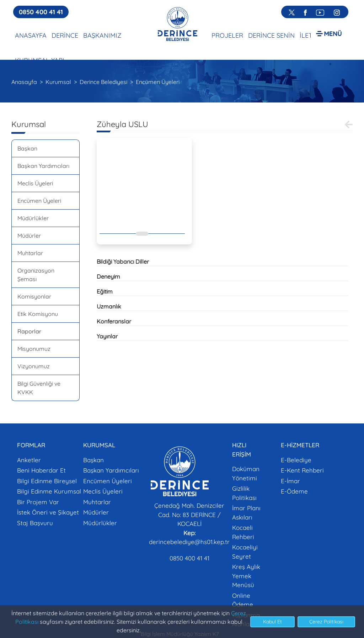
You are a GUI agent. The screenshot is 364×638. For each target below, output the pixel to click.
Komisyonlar (34, 296)
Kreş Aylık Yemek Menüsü (246, 576)
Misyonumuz (34, 349)
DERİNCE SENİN (271, 35)
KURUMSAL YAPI (40, 60)
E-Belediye (296, 460)
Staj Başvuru (35, 523)
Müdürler (29, 236)
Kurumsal (58, 82)
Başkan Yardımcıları (43, 166)
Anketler (29, 460)
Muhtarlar (30, 253)
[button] (329, 33)
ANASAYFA (31, 35)
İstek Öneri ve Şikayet (48, 512)
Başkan (27, 148)
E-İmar (290, 481)
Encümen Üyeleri (158, 82)
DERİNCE (65, 35)
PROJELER (227, 35)
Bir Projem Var (38, 502)
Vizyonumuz (34, 366)
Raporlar (29, 331)
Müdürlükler (33, 218)
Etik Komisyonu (38, 314)
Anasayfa (24, 82)
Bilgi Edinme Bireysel (47, 481)
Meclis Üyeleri (35, 183)
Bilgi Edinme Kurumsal (49, 491)
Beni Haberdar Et (41, 470)
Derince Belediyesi (103, 82)
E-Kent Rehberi (302, 470)
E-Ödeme (294, 491)
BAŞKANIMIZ (102, 35)
